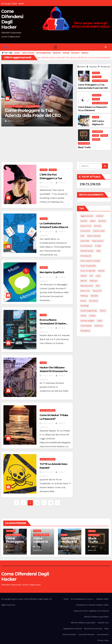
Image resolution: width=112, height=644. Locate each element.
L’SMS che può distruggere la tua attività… (51, 178)
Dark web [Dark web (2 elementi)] (85, 241)
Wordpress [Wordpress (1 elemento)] (85, 331)
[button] (106, 47)
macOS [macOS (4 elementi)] (84, 281)
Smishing (96, 139)
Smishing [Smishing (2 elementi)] (84, 306)
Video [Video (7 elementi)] (100, 321)
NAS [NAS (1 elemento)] (98, 286)
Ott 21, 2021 (47, 232)
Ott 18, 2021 (48, 277)
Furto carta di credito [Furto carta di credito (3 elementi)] (90, 261)
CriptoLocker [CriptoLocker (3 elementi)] (99, 231)
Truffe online (84, 143)
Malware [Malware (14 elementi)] (94, 281)
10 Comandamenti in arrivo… (82, 599)
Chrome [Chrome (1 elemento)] (98, 226)
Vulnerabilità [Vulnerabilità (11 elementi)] (86, 326)
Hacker (17, 53)
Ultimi (81, 67)
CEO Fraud (19, 106)
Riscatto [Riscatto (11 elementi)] (94, 296)
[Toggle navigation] (55, 47)
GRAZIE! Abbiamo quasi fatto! (96, 617)
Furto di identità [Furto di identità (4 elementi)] (88, 271)
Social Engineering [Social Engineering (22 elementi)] (89, 311)
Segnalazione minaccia (73, 629)
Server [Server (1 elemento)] (83, 301)
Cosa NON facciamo (86, 634)
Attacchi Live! (103, 623)
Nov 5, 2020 (48, 423)
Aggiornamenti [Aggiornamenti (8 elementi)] (87, 216)
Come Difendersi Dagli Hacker (12, 19)
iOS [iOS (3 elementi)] (91, 276)
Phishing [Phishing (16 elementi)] (84, 296)
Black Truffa (93, 540)
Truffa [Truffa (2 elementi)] (83, 316)
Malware (85, 53)
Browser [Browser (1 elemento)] (102, 221)
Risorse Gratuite (69, 634)
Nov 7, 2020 (47, 328)
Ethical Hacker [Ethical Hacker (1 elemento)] (87, 251)
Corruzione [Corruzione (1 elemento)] (85, 231)
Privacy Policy (103, 640)
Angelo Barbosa (14, 121)
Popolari (92, 67)
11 (51, 503)
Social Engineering (43, 53)
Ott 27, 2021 (48, 183)
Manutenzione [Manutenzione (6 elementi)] (87, 286)
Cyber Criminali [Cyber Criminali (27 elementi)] (94, 236)
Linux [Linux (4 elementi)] (98, 276)
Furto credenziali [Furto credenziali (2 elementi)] (88, 266)
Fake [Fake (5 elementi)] (98, 251)
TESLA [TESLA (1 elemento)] (103, 311)
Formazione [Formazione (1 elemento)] (86, 256)
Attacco (9, 106)
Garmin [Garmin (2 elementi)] (101, 271)
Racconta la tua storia (93, 629)
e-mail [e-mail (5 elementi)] (98, 246)
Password (57, 53)
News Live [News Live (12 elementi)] (85, 291)
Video (106, 629)
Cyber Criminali (28, 53)
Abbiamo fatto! (103, 599)
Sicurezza (75, 53)
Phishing (66, 53)
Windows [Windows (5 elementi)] (99, 326)
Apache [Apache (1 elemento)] (84, 221)
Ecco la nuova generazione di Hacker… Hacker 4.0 (54, 324)
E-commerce (97, 132)
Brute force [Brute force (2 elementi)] (86, 226)
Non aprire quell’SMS (52, 272)
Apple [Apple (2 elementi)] (93, 221)
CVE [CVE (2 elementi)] (82, 236)
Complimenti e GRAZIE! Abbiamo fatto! (92, 605)
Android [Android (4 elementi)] (100, 216)
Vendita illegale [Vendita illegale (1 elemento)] (87, 321)
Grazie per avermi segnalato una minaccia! (91, 611)
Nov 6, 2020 (48, 376)
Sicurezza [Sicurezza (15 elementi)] (93, 301)
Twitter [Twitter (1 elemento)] (92, 316)
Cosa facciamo (103, 634)
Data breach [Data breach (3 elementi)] (98, 241)
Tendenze (104, 67)
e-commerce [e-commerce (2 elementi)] (86, 246)
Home (66, 599)
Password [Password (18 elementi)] (97, 291)
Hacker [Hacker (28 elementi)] (84, 276)
